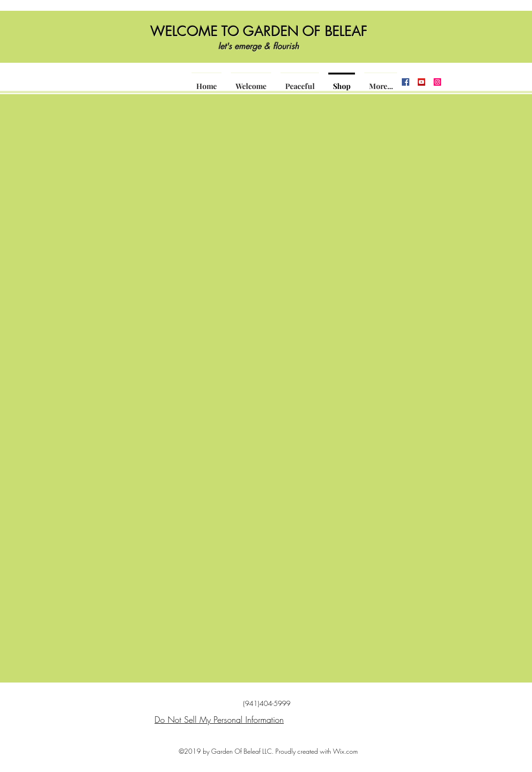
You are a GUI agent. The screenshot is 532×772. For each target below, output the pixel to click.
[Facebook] (406, 82)
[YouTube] (421, 82)
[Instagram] (437, 82)
